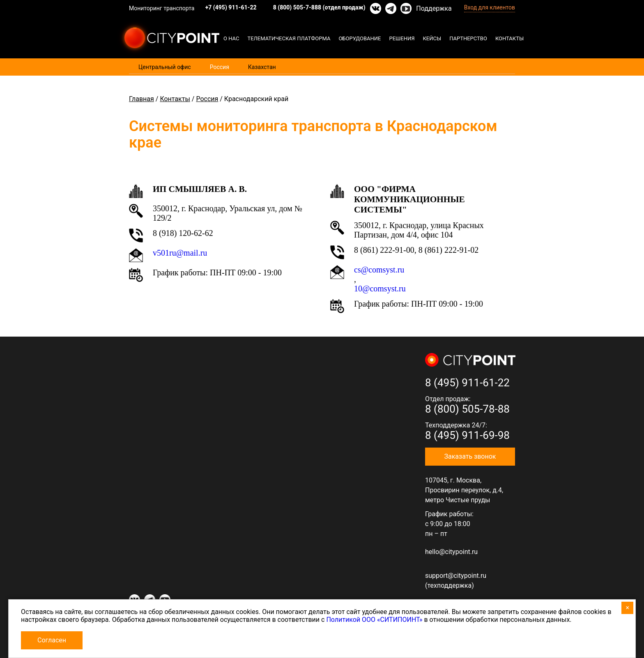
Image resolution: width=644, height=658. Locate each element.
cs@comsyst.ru (379, 270)
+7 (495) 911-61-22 (231, 7)
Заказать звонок (470, 456)
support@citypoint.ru (456, 576)
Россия (220, 67)
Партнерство (468, 38)
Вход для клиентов (490, 7)
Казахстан (262, 67)
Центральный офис (165, 67)
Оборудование (360, 38)
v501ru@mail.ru (180, 253)
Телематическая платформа (289, 38)
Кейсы (432, 38)
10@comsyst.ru (380, 289)
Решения (402, 38)
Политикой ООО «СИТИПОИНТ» (374, 620)
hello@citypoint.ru (451, 552)
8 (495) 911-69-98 (467, 435)
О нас (231, 38)
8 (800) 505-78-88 (467, 409)
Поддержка (434, 8)
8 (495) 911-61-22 (467, 383)
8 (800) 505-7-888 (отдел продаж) (319, 7)
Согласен (52, 640)
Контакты (509, 38)
